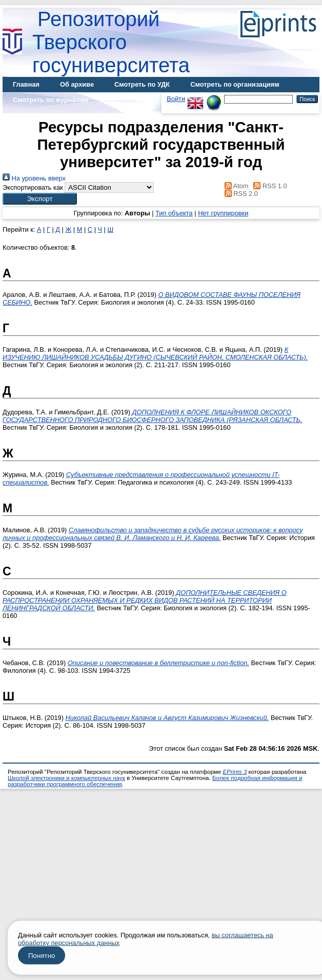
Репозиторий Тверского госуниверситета (111, 42)
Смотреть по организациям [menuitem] (235, 84)
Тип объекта (174, 213)
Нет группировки (223, 213)
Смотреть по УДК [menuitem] (142, 84)
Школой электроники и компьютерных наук (66, 778)
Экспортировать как (33, 187)
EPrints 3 (235, 772)
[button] (40, 199)
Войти (176, 99)
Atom (235, 186)
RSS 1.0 (269, 186)
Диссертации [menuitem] (130, 100)
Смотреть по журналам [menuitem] (51, 100)
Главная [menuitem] (26, 84)
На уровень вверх (34, 178)
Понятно (42, 956)
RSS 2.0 (239, 194)
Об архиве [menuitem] (77, 84)
